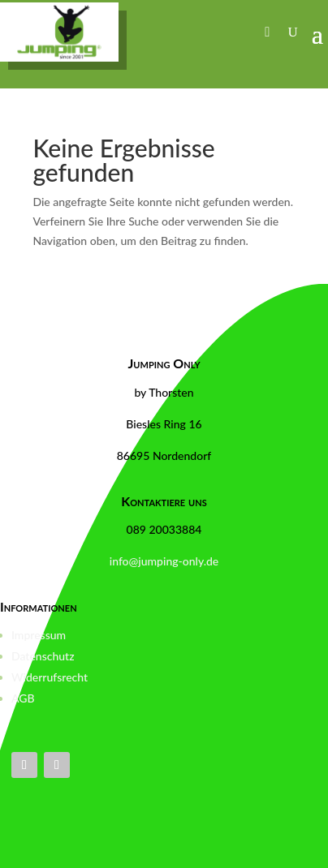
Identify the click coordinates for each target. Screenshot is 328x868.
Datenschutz (43, 656)
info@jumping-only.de (164, 561)
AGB (23, 698)
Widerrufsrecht (50, 677)
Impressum (39, 635)
